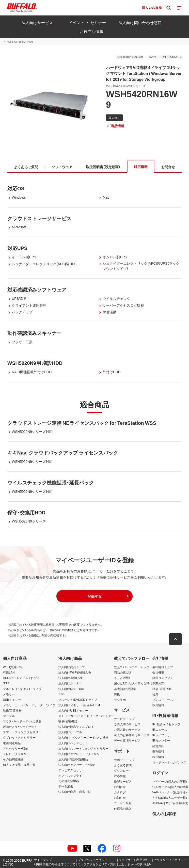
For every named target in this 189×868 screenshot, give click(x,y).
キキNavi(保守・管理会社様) (170, 803)
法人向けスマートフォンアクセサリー (83, 748)
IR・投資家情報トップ (166, 724)
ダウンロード (123, 771)
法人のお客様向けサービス (132, 735)
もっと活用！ (122, 678)
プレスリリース (163, 700)
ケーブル (9, 716)
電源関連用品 (12, 743)
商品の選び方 (123, 672)
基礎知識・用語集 (125, 689)
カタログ (120, 792)
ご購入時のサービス (127, 724)
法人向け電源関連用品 (73, 759)
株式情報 (158, 757)
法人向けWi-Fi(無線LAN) (74, 672)
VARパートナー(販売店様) (170, 792)
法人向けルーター (70, 683)
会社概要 (158, 672)
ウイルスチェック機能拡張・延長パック (51, 482)
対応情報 (120, 776)
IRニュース (160, 730)
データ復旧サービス (127, 740)
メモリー (9, 694)
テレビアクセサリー (16, 754)
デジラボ (120, 700)
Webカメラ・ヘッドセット (20, 727)
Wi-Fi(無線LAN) (13, 667)
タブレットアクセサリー (19, 737)
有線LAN (9, 672)
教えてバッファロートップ (132, 667)
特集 (117, 694)
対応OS (16, 188)
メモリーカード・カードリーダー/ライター (31, 705)
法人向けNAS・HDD (71, 689)
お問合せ (120, 787)
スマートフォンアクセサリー (22, 732)
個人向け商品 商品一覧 (19, 765)
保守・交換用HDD (26, 512)
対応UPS (17, 248)
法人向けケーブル (70, 732)
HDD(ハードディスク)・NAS (21, 678)
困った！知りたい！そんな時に (133, 683)
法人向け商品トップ (72, 667)
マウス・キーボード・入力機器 (22, 721)
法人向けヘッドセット (73, 743)
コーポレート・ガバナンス (169, 762)
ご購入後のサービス (127, 730)
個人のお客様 (164, 813)
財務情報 (158, 751)
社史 (155, 694)
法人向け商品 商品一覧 (75, 792)
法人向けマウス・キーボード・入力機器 (83, 737)
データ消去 (66, 786)
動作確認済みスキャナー (34, 333)
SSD (6, 683)
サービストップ (124, 719)
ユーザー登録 (123, 803)
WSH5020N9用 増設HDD (35, 363)
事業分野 (158, 683)
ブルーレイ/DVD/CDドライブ (22, 689)
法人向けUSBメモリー (73, 710)
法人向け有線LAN (70, 678)
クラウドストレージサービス (39, 218)
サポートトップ (124, 760)
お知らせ (120, 798)
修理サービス (123, 781)
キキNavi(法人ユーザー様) (170, 798)
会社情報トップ (163, 667)
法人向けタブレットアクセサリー (80, 754)
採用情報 (158, 705)
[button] (94, 596)
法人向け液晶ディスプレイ (76, 727)
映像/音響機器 (12, 710)
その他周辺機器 (13, 759)
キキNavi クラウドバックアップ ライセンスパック (63, 452)
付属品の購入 (123, 809)
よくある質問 (123, 765)
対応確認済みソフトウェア (37, 289)
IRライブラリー (163, 735)
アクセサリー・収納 (16, 748)
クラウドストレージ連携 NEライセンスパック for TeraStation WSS (82, 423)
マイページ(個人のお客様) (170, 781)
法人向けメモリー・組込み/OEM (79, 705)
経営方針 (158, 746)
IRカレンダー (161, 740)
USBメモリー (12, 700)
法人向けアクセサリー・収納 (77, 765)
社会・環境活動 (162, 689)
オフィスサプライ (70, 775)
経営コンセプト (163, 678)
